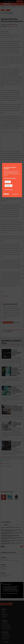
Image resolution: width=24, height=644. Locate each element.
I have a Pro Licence (9, 189)
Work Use (8, 182)
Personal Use (9, 186)
